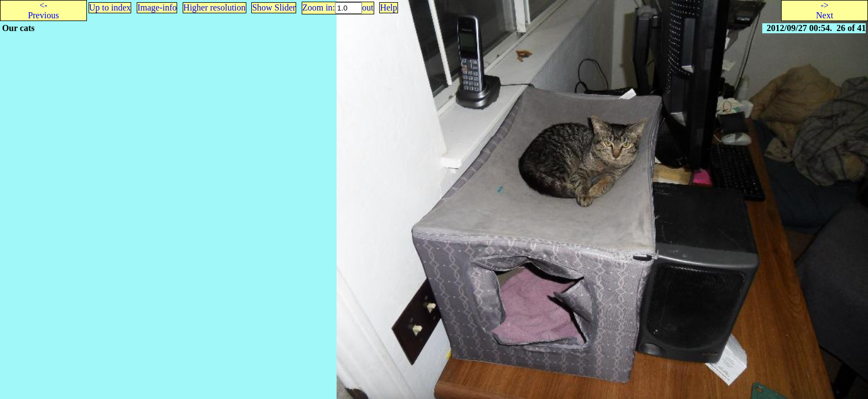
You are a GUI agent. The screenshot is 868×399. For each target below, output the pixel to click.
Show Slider (274, 7)
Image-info (157, 7)
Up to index (110, 7)
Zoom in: (319, 7)
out (368, 7)
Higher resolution (214, 7)
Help (388, 7)
